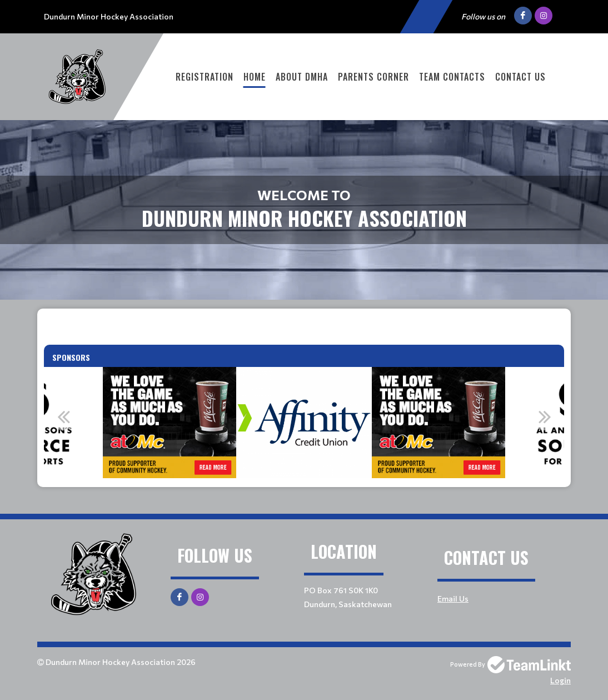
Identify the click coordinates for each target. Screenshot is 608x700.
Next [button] (545, 416)
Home (255, 77)
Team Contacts (452, 77)
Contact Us (520, 77)
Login (560, 680)
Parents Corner (373, 77)
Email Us (453, 599)
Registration (205, 77)
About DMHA (302, 77)
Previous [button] (63, 416)
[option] (170, 423)
